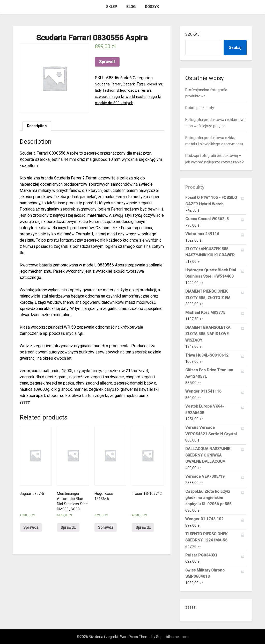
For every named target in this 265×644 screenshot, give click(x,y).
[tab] (38, 127)
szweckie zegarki (111, 96)
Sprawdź (107, 62)
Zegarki (132, 84)
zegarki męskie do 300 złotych (123, 103)
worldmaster (140, 96)
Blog (131, 7)
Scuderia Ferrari (109, 84)
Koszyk (152, 7)
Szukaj (192, 34)
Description (38, 126)
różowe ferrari (149, 90)
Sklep (112, 7)
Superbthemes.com (172, 637)
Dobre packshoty (200, 108)
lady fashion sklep (118, 90)
